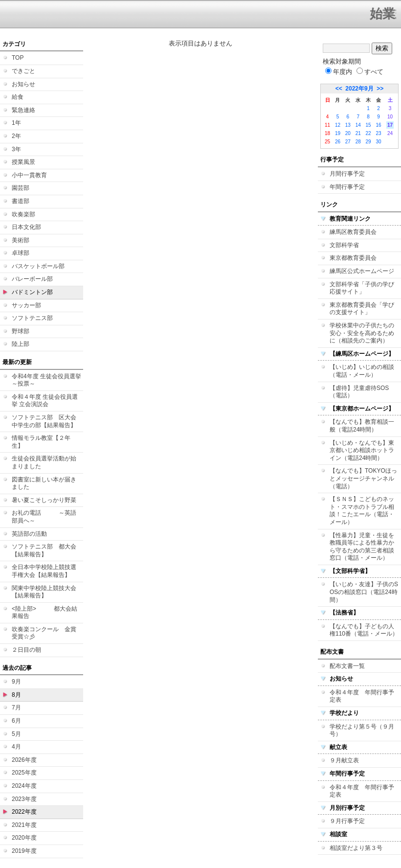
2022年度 (24, 812)
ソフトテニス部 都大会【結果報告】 (44, 550)
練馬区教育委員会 (353, 232)
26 (338, 142)
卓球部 (21, 253)
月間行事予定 (347, 174)
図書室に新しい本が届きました (44, 483)
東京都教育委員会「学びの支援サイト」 (362, 309)
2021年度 (24, 825)
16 (378, 125)
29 (368, 142)
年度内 (339, 72)
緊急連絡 (23, 110)
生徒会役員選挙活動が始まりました (44, 462)
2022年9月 (359, 89)
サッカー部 (26, 305)
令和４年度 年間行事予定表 (362, 696)
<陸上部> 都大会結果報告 (45, 613)
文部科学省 (344, 245)
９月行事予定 (347, 821)
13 (348, 125)
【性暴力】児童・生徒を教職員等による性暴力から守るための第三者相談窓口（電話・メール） (362, 547)
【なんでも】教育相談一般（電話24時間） (362, 426)
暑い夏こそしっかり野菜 (44, 500)
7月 (16, 708)
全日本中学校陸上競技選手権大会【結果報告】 (44, 571)
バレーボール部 (32, 279)
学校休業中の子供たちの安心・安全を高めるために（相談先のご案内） (362, 333)
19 (338, 133)
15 (368, 125)
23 (378, 133)
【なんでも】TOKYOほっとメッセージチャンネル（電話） (363, 478)
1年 (16, 123)
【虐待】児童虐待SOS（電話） (359, 392)
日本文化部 (26, 227)
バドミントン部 (32, 292)
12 (338, 125)
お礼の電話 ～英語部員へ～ (44, 517)
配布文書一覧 (347, 666)
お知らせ (23, 84)
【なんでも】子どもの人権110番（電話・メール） (364, 630)
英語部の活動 (29, 534)
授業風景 (23, 162)
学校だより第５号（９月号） (362, 731)
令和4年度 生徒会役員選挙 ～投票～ (46, 380)
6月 (16, 721)
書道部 (21, 201)
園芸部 (21, 188)
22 (368, 133)
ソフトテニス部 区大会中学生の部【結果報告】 (44, 421)
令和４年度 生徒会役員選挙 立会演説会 (45, 401)
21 (358, 133)
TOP (18, 58)
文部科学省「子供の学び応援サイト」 (362, 288)
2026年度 (24, 760)
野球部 (21, 331)
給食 (18, 97)
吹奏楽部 (23, 214)
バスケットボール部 (38, 266)
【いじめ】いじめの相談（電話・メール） (362, 371)
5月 (16, 734)
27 (348, 142)
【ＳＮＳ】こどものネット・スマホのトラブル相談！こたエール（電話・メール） (362, 511)
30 (378, 142)
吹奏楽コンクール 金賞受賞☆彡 (44, 633)
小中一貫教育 (29, 175)
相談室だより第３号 (356, 848)
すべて (370, 72)
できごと (23, 71)
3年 (16, 149)
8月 (16, 695)
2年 (16, 136)
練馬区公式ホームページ (362, 271)
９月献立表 (344, 760)
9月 (16, 682)
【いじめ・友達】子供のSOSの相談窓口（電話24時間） (364, 592)
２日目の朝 (26, 650)
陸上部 (21, 344)
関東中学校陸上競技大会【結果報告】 (44, 592)
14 (358, 125)
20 (348, 133)
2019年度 (24, 851)
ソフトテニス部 (32, 318)
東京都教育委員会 (353, 258)
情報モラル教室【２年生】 (41, 442)
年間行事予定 (347, 187)
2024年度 (24, 786)
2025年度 (24, 773)
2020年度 (24, 838)
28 (358, 142)
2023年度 (24, 799)
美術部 (21, 240)
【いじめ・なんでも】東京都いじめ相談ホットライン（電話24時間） (362, 450)
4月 (16, 747)
